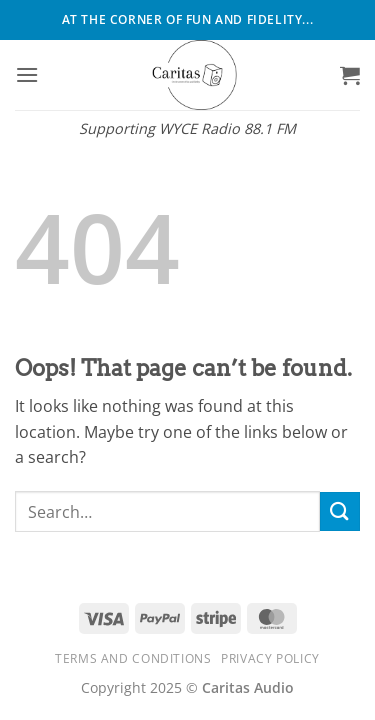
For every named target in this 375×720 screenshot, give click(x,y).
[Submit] (340, 511)
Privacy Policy (270, 658)
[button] (27, 74)
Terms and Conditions (133, 658)
